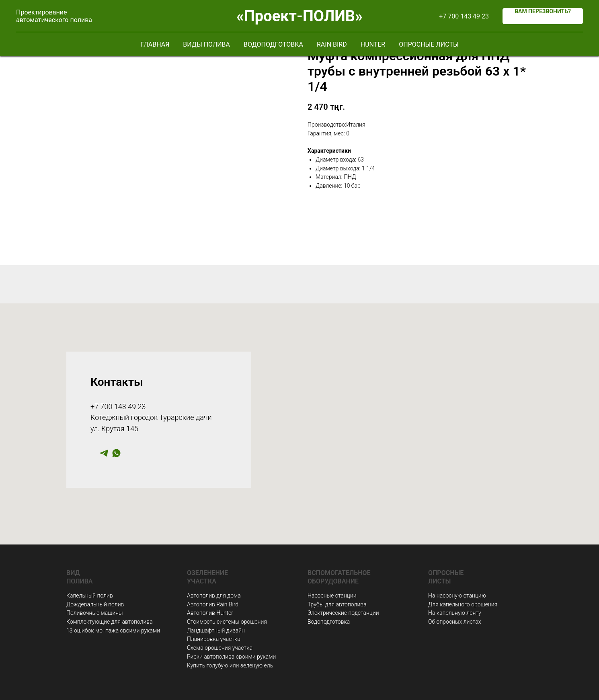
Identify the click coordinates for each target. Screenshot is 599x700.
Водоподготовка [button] (273, 44)
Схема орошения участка (220, 648)
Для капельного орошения (463, 604)
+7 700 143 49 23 (464, 16)
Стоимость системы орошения (227, 622)
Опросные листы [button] (429, 44)
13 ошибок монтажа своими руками (113, 630)
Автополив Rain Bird (213, 604)
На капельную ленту (455, 613)
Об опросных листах (455, 622)
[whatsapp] (116, 456)
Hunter (373, 44)
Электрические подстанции (343, 613)
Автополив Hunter (210, 613)
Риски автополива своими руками (231, 657)
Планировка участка (214, 639)
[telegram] (104, 456)
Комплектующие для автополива (110, 622)
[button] (543, 16)
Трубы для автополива (337, 604)
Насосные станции (332, 596)
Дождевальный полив (95, 604)
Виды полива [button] (206, 44)
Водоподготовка (329, 622)
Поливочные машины (95, 613)
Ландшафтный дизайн (216, 630)
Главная (155, 44)
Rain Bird (332, 44)
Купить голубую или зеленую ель (230, 665)
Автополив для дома (214, 596)
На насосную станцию (457, 596)
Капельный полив (90, 596)
